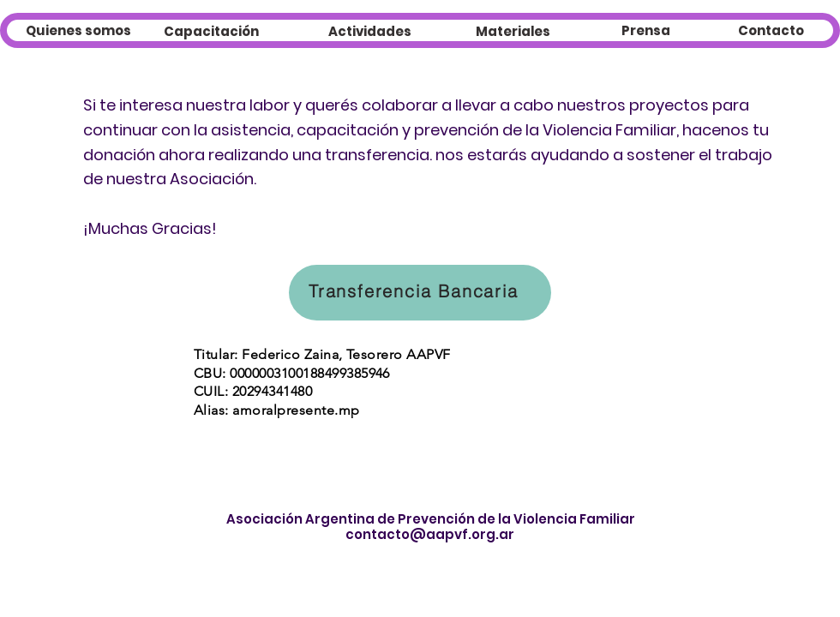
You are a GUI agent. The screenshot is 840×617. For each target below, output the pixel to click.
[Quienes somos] (78, 30)
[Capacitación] (211, 31)
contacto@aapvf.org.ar (430, 534)
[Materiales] (513, 31)
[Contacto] (771, 30)
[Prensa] (645, 30)
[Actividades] (370, 31)
